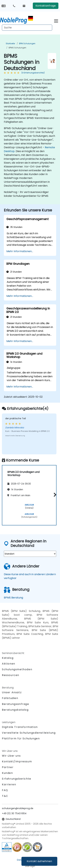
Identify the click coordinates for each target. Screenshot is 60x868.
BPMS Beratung (13, 598)
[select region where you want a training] (30, 554)
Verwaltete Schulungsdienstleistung (29, 733)
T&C (5, 796)
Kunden (7, 773)
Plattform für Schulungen (21, 738)
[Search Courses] (27, 28)
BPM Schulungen (27, 43)
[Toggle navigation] (56, 21)
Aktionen (9, 664)
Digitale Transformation (20, 727)
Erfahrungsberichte (17, 779)
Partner (8, 767)
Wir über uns (11, 756)
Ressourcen (11, 675)
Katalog (8, 658)
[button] (54, 495)
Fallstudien (10, 698)
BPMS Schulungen (17, 48)
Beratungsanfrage (16, 704)
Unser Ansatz (12, 692)
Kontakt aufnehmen (39, 861)
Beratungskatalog (15, 710)
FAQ (5, 790)
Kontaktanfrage (46, 6)
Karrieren (9, 784)
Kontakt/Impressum (17, 761)
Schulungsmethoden (17, 669)
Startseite (10, 43)
